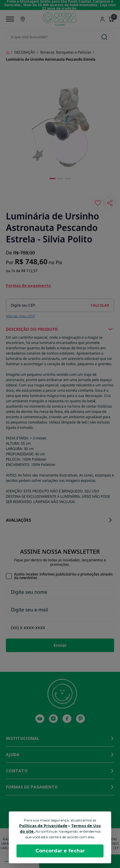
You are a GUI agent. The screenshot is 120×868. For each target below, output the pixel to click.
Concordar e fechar (60, 851)
